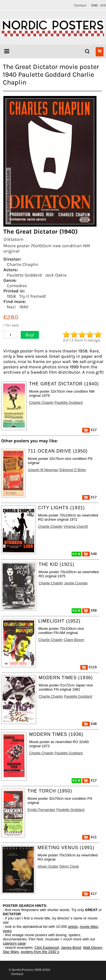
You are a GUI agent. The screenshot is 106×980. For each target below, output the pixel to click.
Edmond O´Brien (73, 470)
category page (14, 943)
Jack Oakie (56, 275)
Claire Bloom (74, 640)
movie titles (89, 927)
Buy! (30, 335)
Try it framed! (33, 296)
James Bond (71, 947)
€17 (89, 430)
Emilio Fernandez (41, 810)
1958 (11, 296)
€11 (89, 837)
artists (73, 927)
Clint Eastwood (47, 947)
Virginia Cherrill (76, 526)
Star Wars (11, 952)
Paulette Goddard (24, 275)
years (7, 931)
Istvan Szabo (48, 866)
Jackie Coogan (76, 583)
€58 (89, 610)
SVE (103, 5)
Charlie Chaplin (23, 264)
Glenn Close (69, 866)
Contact (80, 5)
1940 (24, 307)
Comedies (17, 286)
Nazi (11, 307)
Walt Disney (93, 947)
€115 (89, 667)
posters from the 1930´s (40, 952)
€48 (89, 554)
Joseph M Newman (43, 470)
